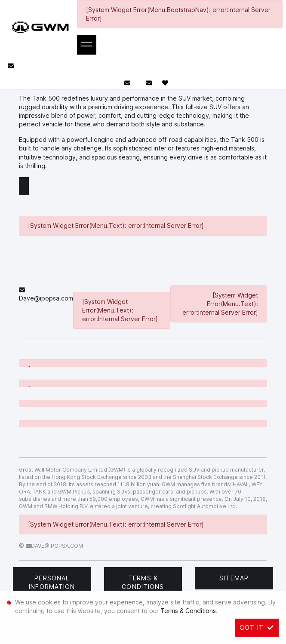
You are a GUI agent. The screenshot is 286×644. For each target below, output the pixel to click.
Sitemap (234, 578)
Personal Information (52, 582)
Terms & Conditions (143, 582)
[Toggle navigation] (87, 45)
